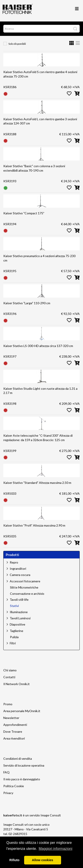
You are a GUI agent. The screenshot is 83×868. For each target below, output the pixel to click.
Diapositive (17, 624)
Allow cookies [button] (42, 860)
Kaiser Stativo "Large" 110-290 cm (27, 303)
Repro (14, 562)
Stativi (14, 606)
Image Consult (51, 815)
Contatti (9, 677)
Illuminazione (19, 612)
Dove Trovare (13, 731)
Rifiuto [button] (14, 860)
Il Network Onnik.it (16, 684)
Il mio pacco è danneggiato (22, 779)
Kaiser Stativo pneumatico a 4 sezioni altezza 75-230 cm (39, 258)
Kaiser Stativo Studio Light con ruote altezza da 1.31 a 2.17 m (40, 391)
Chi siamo (10, 670)
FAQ (6, 772)
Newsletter (11, 718)
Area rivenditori (14, 738)
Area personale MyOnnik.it (22, 711)
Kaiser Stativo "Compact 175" (24, 213)
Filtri (13, 643)
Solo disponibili (17, 44)
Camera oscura (20, 575)
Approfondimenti (15, 725)
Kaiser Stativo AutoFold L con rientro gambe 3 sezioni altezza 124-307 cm (40, 121)
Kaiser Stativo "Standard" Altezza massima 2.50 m (37, 483)
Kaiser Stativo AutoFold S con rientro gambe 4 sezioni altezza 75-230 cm (40, 74)
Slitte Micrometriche (24, 587)
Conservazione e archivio (27, 594)
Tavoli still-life (19, 600)
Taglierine (16, 631)
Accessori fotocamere (25, 581)
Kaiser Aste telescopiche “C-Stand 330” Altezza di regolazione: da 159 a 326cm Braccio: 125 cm (38, 438)
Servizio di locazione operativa (24, 765)
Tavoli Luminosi (20, 618)
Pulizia (14, 637)
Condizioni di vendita (18, 759)
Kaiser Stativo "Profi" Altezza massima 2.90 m (34, 525)
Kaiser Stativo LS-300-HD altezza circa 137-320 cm (38, 346)
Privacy (8, 793)
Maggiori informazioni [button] (56, 849)
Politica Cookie (14, 786)
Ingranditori (18, 569)
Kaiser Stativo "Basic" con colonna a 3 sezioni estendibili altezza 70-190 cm (34, 168)
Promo (8, 704)
